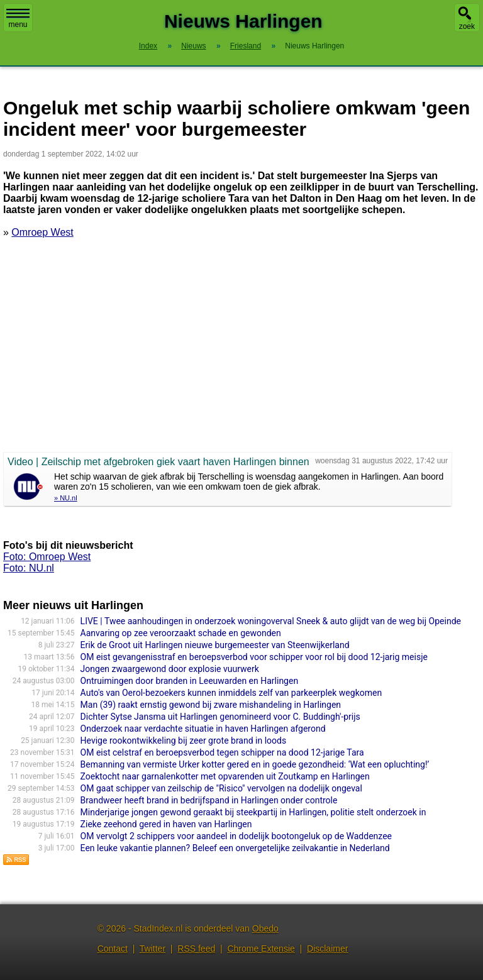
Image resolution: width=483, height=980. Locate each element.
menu (18, 19)
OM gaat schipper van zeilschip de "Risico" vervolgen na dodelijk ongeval (221, 788)
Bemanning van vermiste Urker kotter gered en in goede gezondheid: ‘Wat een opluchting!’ (255, 764)
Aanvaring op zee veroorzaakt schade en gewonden (181, 633)
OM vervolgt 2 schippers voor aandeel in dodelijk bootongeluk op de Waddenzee (236, 836)
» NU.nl (66, 498)
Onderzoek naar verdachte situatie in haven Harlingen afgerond (203, 729)
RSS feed (196, 949)
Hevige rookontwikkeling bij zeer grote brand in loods (184, 741)
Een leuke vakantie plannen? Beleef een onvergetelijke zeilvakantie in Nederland (235, 848)
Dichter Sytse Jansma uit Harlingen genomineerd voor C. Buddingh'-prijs (220, 717)
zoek (467, 26)
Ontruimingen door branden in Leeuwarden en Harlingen (190, 681)
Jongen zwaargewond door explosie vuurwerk (170, 669)
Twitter (153, 949)
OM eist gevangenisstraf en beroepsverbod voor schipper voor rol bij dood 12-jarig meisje (254, 657)
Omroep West (42, 232)
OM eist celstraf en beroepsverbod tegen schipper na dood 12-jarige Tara (222, 752)
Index (148, 46)
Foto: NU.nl (29, 568)
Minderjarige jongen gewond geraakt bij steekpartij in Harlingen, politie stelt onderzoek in (253, 812)
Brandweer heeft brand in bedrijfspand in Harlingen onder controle (209, 800)
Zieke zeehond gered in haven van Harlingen (166, 824)
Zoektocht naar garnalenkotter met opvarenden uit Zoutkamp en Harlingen (225, 776)
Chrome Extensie (261, 949)
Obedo (265, 928)
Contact (113, 949)
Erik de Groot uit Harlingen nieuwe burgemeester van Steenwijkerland (215, 645)
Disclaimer (327, 949)
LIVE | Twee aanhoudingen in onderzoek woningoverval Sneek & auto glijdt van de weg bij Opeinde (271, 621)
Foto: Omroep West (47, 557)
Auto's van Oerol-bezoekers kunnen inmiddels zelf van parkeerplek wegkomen (231, 693)
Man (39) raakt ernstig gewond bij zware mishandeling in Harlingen (211, 705)
